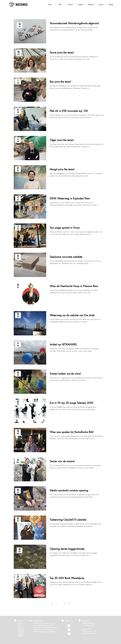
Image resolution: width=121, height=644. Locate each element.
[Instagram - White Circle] (69, 630)
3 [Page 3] (65, 603)
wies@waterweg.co (89, 625)
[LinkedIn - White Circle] (69, 626)
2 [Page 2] (60, 603)
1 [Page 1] (56, 603)
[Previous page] (52, 603)
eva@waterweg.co (88, 623)
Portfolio (21, 629)
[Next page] (69, 603)
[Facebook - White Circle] (69, 634)
